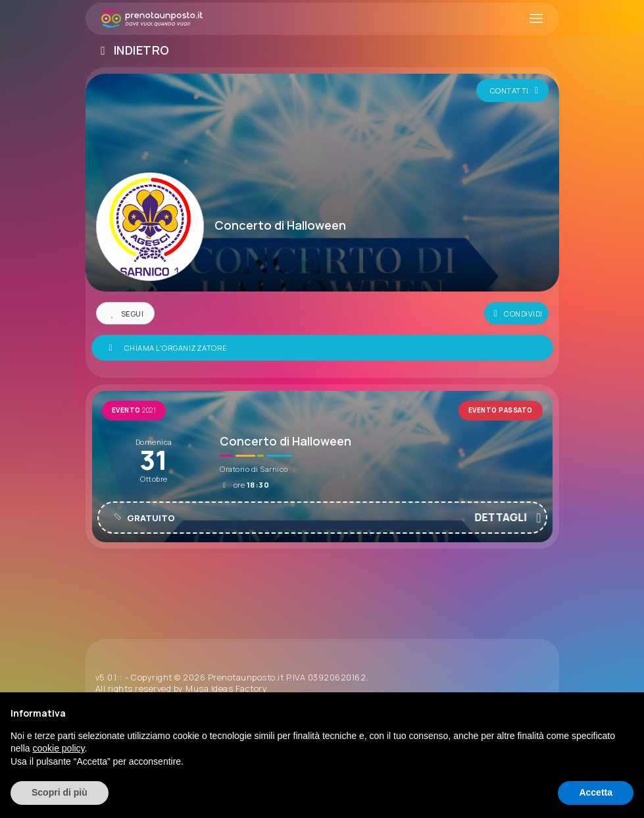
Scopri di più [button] (60, 792)
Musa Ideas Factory (226, 688)
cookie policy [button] (58, 748)
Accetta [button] (596, 792)
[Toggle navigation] (536, 19)
